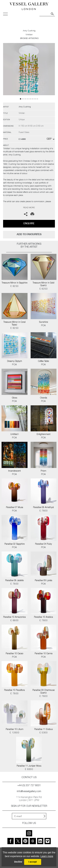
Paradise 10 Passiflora (14, 690)
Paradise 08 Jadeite (14, 581)
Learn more (47, 856)
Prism (43, 471)
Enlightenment (44, 434)
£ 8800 (14, 621)
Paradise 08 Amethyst (43, 508)
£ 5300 (44, 733)
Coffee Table (43, 361)
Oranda (44, 398)
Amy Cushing (29, 31)
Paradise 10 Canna (44, 654)
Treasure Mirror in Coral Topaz (14, 324)
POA (44, 326)
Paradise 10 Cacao (14, 654)
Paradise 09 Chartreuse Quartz (44, 692)
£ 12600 (14, 733)
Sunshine (44, 322)
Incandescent (14, 471)
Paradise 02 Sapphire (15, 544)
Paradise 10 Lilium (15, 729)
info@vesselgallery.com (29, 792)
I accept (33, 862)
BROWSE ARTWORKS (29, 39)
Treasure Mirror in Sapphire (15, 283)
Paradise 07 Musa (15, 508)
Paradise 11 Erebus (44, 729)
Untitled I (15, 434)
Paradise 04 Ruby (43, 544)
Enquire (29, 223)
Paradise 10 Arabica (43, 617)
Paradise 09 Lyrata (43, 581)
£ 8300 (29, 770)
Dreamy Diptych (15, 361)
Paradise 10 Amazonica (14, 617)
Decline (18, 862)
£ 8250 (14, 286)
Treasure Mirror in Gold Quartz (43, 284)
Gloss (15, 398)
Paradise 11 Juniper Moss (29, 766)
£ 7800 (44, 511)
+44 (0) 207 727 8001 (29, 786)
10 (38, 99)
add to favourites (29, 234)
